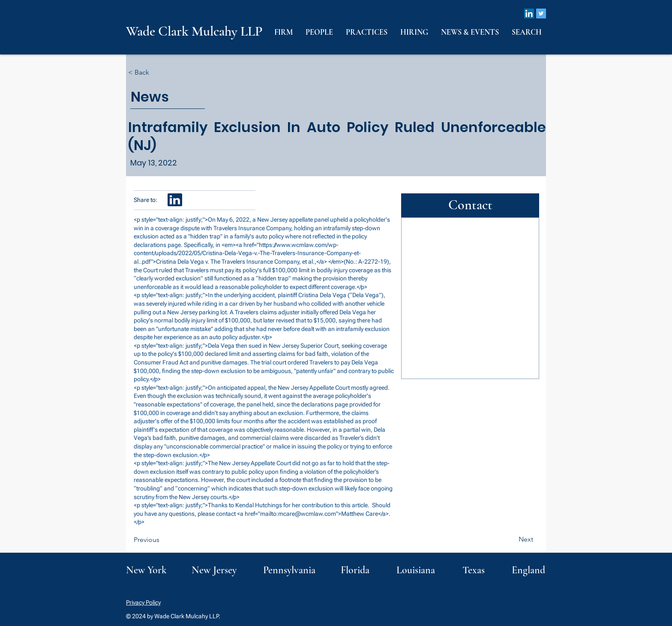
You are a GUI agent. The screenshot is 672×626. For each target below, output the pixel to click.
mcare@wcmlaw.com (307, 514)
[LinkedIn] (529, 14)
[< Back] (156, 73)
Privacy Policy (143, 602)
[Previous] (162, 540)
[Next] (512, 539)
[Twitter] (541, 14)
